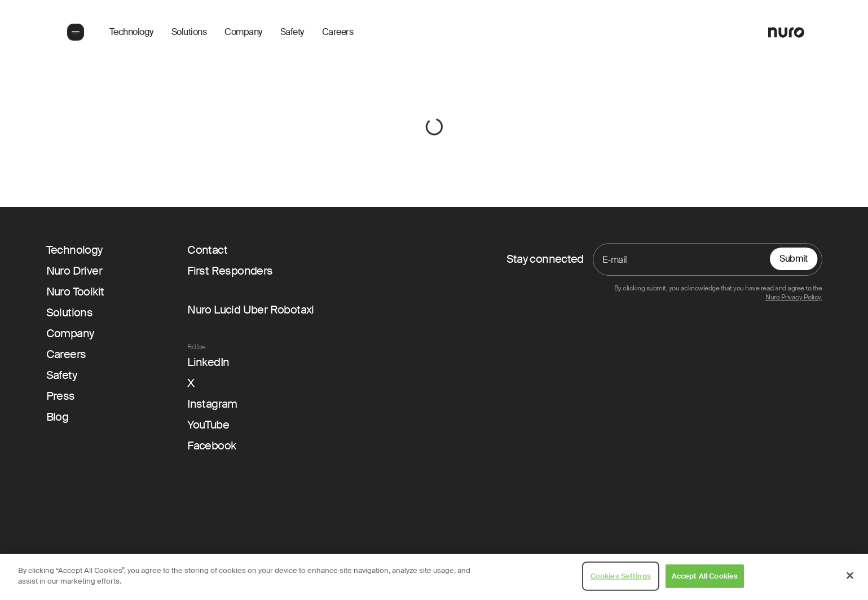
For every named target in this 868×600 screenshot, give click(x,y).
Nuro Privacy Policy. (794, 297)
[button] (74, 32)
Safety (292, 32)
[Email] (708, 259)
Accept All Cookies (705, 576)
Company (243, 32)
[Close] (850, 575)
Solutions (189, 32)
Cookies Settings (621, 576)
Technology (131, 32)
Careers (338, 32)
